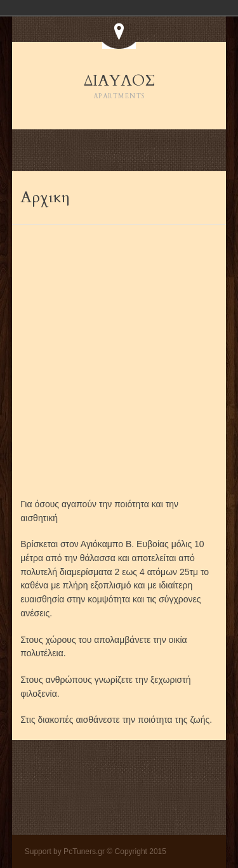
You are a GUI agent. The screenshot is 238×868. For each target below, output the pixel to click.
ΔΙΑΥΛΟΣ (119, 87)
